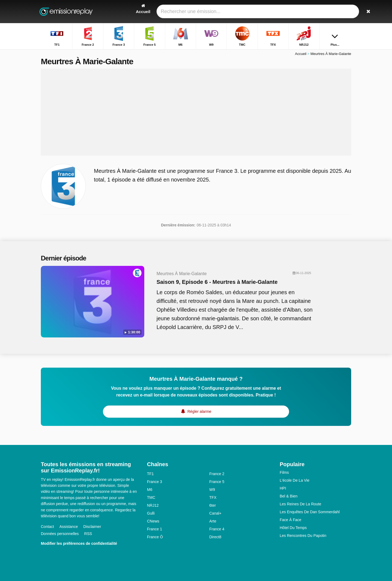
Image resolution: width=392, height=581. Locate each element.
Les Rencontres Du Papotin (303, 536)
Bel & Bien (289, 496)
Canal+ (215, 513)
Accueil (301, 54)
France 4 (217, 529)
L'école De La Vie (295, 480)
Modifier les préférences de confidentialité (79, 543)
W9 (212, 490)
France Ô (155, 537)
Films (284, 472)
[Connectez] (327, 12)
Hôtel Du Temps (293, 528)
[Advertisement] (196, 112)
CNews (153, 521)
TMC (151, 497)
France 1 (154, 529)
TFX (213, 497)
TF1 (150, 474)
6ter (213, 505)
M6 (150, 490)
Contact (47, 527)
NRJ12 (153, 505)
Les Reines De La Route (301, 504)
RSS (88, 534)
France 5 (217, 482)
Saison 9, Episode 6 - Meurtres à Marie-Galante (217, 282)
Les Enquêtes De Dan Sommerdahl (310, 512)
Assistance (69, 527)
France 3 (154, 482)
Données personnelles (60, 534)
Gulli (151, 513)
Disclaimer (92, 527)
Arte (213, 521)
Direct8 (215, 537)
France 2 (217, 474)
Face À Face (291, 520)
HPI (283, 488)
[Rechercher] (345, 12)
